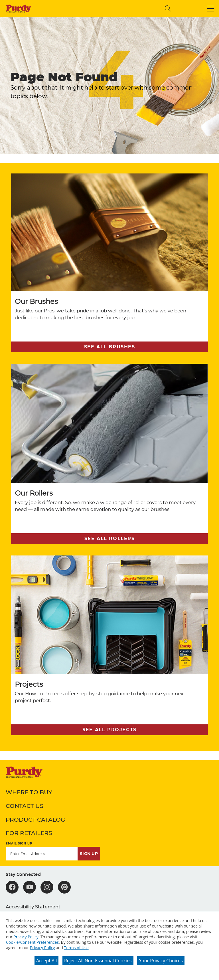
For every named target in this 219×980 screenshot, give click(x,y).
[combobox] (113, 8)
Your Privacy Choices (161, 961)
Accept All (46, 961)
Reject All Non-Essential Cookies (98, 961)
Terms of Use (76, 948)
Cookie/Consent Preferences (32, 942)
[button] (210, 9)
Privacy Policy (26, 937)
